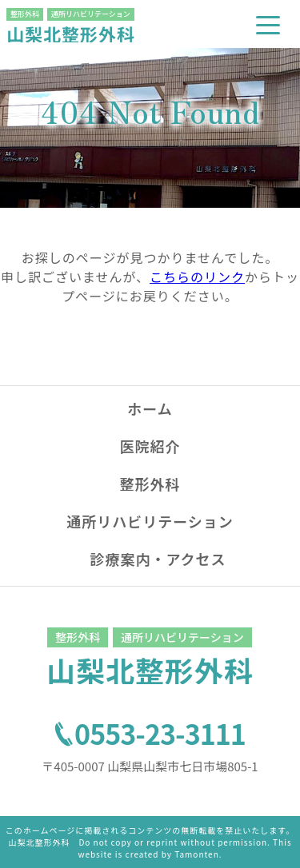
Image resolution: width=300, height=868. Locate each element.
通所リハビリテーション (150, 521)
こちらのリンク (197, 277)
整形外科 (150, 484)
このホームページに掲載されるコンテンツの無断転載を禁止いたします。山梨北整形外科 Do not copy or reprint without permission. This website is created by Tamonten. (150, 842)
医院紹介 (150, 446)
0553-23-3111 (160, 734)
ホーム (150, 408)
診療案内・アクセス (158, 559)
